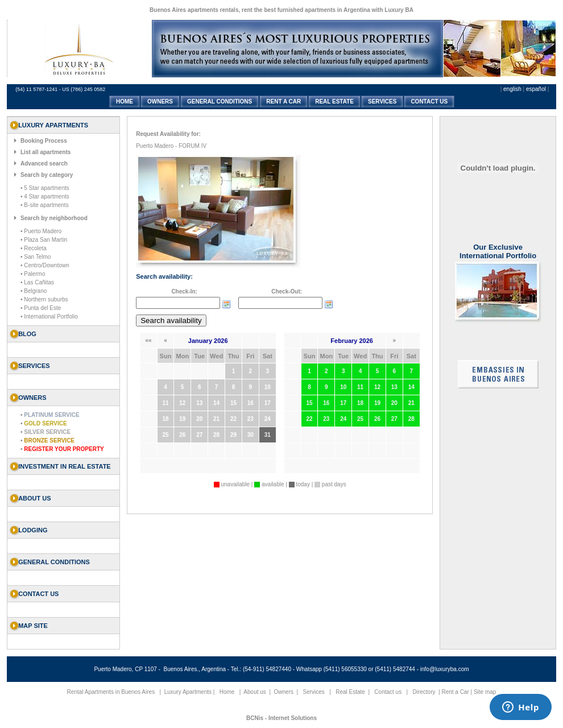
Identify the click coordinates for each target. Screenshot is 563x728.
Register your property (64, 449)
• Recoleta (34, 248)
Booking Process (44, 141)
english (512, 89)
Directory (424, 692)
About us (34, 498)
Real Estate (350, 692)
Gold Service (45, 423)
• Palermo (33, 274)
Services (314, 692)
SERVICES (382, 102)
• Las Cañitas (37, 282)
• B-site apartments (45, 205)
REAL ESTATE (334, 102)
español (536, 89)
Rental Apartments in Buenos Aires (111, 692)
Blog (27, 334)
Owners (284, 692)
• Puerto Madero (41, 231)
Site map (485, 692)
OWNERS (160, 102)
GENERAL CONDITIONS (220, 102)
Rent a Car (455, 692)
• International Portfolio (49, 317)
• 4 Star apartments (45, 197)
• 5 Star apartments (45, 188)
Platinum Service (51, 415)
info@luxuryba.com (445, 669)
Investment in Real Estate (65, 466)
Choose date (226, 304)
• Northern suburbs (44, 299)
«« (149, 340)
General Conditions (54, 562)
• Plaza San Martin (44, 240)
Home (227, 692)
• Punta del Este (41, 308)
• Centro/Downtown (45, 265)
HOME (125, 102)
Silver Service (47, 432)
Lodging (33, 530)
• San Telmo (36, 257)
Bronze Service (49, 440)
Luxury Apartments (188, 692)
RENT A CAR (283, 102)
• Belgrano (34, 291)
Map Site (33, 626)
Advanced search (44, 164)
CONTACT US (429, 102)
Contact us (38, 594)
